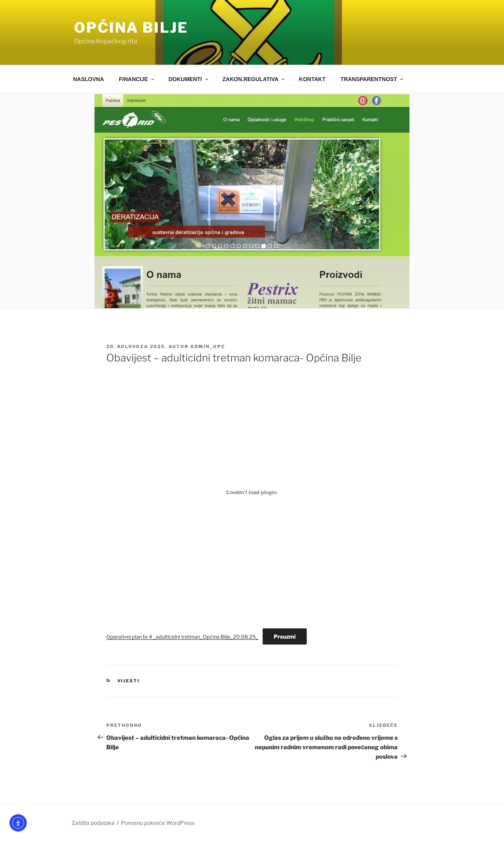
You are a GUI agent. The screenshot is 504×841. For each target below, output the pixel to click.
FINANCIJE (137, 79)
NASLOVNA (89, 79)
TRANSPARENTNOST (373, 79)
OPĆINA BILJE (131, 28)
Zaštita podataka (93, 823)
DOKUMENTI (189, 79)
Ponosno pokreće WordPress (158, 823)
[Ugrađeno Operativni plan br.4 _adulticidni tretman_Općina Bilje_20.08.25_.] (252, 492)
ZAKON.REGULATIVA (254, 79)
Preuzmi (285, 636)
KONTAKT (312, 79)
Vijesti (129, 681)
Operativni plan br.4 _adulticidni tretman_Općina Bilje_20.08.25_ (182, 637)
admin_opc (208, 346)
